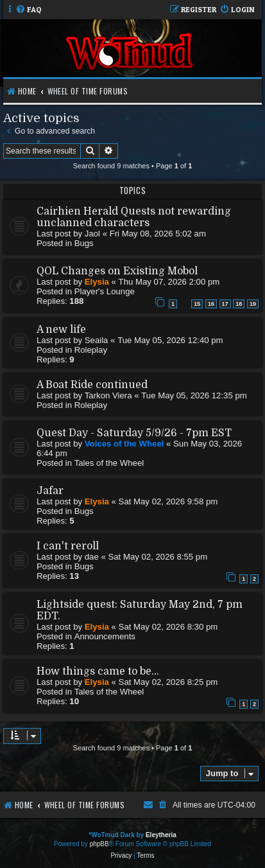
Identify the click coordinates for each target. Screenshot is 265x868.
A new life (61, 330)
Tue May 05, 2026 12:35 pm (194, 395)
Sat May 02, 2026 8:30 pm (168, 627)
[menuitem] (29, 10)
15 (197, 304)
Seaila (97, 340)
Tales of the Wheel (109, 463)
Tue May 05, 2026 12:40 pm (170, 340)
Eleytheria (161, 835)
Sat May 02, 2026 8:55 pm (158, 557)
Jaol (92, 234)
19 (253, 304)
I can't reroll (68, 546)
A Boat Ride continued (92, 385)
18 (239, 304)
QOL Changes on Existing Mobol (117, 271)
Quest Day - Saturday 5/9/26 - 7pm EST (134, 433)
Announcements (105, 636)
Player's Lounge (105, 291)
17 (225, 304)
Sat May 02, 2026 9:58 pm (168, 501)
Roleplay (91, 350)
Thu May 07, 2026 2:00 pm (169, 282)
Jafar (50, 491)
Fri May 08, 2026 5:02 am (158, 234)
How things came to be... (98, 671)
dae (92, 557)
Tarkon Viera (108, 395)
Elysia (97, 282)
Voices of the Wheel (124, 444)
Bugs (84, 243)
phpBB (99, 844)
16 (211, 304)
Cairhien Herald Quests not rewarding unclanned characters (134, 217)
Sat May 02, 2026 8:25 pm (168, 682)
